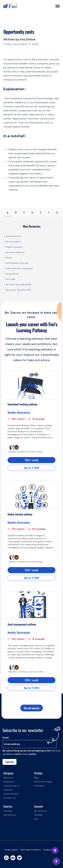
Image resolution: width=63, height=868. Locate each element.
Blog (36, 778)
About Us (8, 778)
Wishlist (38, 815)
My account (41, 811)
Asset (9, 258)
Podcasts (39, 786)
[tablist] (32, 213)
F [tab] (49, 213)
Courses (8, 811)
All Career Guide (43, 782)
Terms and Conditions (30, 850)
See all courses (32, 708)
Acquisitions (12, 274)
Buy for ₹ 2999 (32, 468)
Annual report (13, 242)
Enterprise (9, 782)
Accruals (11, 279)
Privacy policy (11, 850)
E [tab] (41, 213)
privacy (24, 754)
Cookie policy (50, 850)
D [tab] (32, 213)
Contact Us (9, 798)
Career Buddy (11, 794)
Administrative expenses (19, 268)
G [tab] (57, 213)
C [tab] (24, 213)
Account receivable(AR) (19, 284)
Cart (36, 819)
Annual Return (13, 236)
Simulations (10, 815)
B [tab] (16, 213)
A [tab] (8, 213)
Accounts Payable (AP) (18, 290)
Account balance (15, 252)
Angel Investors (14, 247)
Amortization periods (17, 263)
